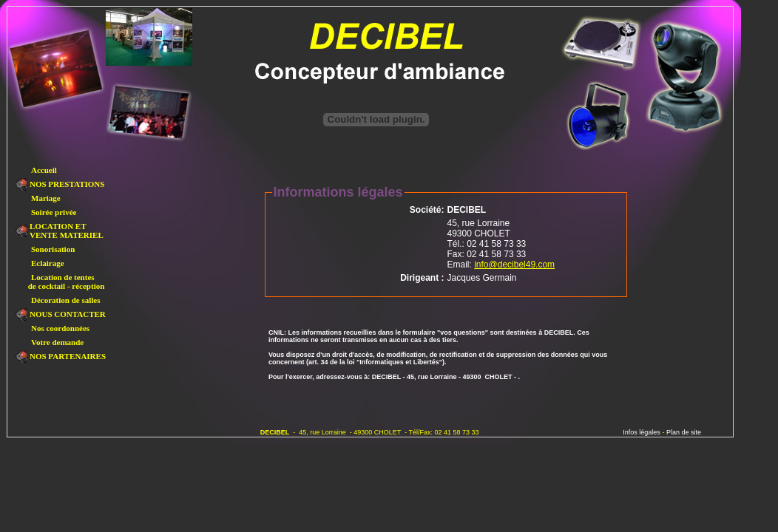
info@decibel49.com (514, 265)
